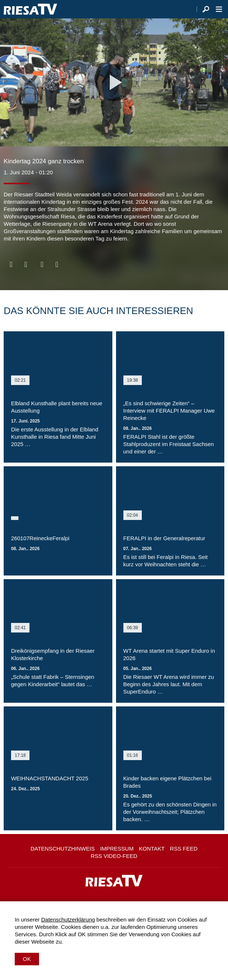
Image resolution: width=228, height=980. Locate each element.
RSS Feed (184, 849)
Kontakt (152, 849)
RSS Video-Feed (114, 856)
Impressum (117, 849)
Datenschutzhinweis (63, 849)
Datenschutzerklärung (68, 920)
